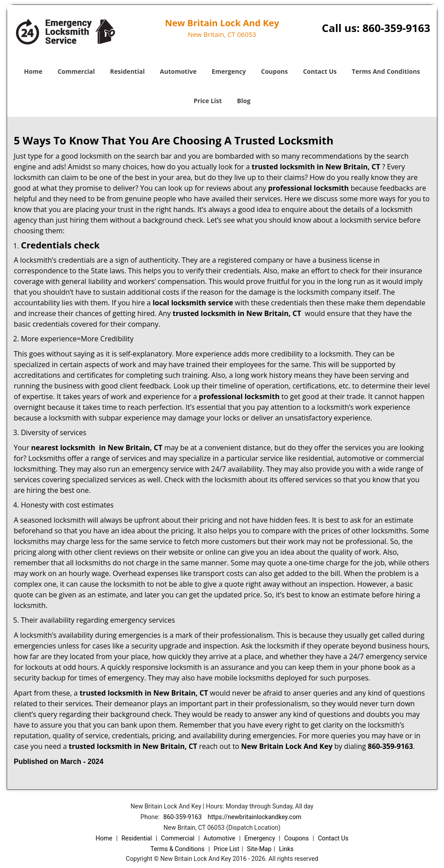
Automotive (178, 71)
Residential (127, 71)
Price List (208, 101)
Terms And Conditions (386, 71)
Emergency (229, 71)
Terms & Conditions (178, 849)
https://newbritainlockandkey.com (255, 817)
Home (33, 71)
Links (286, 849)
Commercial (76, 71)
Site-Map (259, 849)
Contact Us (320, 71)
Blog (244, 101)
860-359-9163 (396, 28)
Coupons (274, 71)
